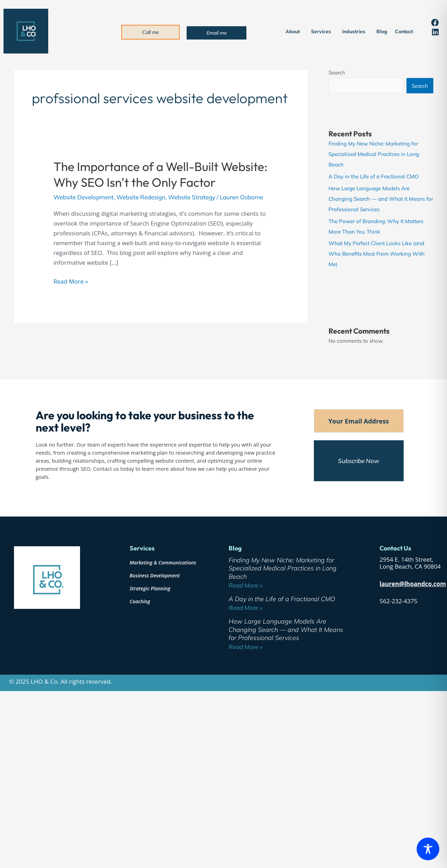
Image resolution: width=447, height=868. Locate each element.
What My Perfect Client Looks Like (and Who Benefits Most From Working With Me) (377, 254)
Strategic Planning (150, 588)
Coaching (140, 601)
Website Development (84, 197)
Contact (404, 31)
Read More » (71, 281)
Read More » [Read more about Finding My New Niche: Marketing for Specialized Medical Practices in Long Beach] (246, 585)
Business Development (155, 575)
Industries (355, 31)
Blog (382, 31)
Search (337, 73)
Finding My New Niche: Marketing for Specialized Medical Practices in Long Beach (374, 154)
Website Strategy (192, 197)
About (294, 31)
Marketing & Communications (163, 563)
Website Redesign (141, 197)
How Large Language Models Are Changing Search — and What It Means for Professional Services (381, 199)
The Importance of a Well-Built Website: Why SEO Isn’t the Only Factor (160, 175)
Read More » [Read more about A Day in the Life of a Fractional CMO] (246, 608)
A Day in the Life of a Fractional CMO (374, 176)
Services (323, 31)
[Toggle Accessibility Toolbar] (428, 849)
